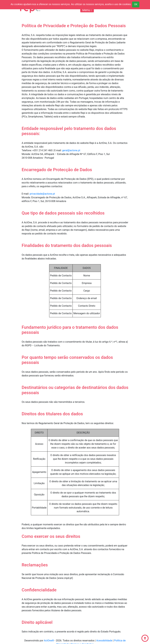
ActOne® (49, 641)
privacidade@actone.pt (42, 194)
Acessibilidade (104, 641)
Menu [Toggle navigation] (87, 10)
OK (136, 4)
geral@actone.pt (71, 150)
